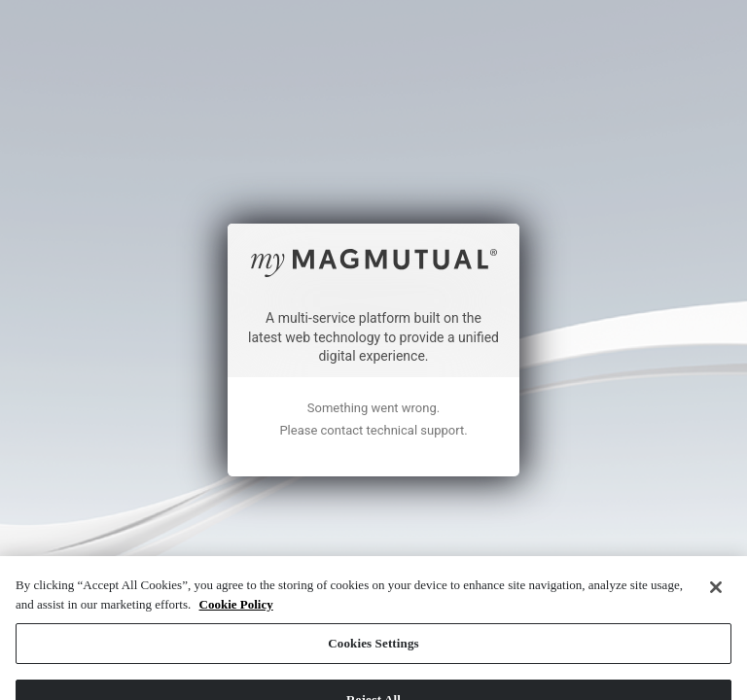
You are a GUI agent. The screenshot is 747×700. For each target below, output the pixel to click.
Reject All (373, 618)
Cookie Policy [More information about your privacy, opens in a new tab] (236, 523)
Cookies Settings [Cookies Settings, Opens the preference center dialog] (373, 562)
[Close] (716, 507)
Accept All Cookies (373, 674)
